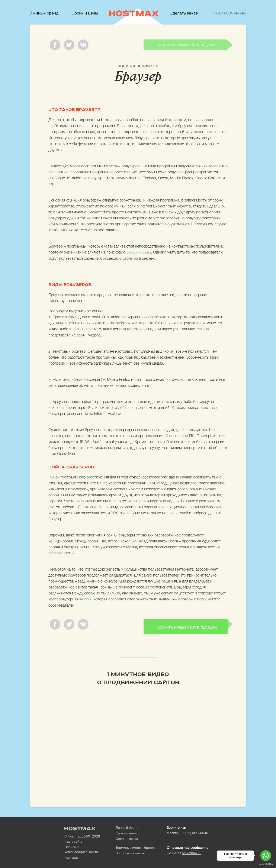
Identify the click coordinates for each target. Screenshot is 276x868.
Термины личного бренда (136, 842)
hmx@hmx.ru (192, 848)
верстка (86, 598)
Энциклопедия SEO (138, 66)
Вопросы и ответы (130, 848)
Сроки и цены (85, 13)
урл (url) (204, 329)
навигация (214, 132)
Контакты (71, 852)
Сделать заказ (184, 13)
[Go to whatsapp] (266, 856)
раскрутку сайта (140, 252)
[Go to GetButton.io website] (266, 864)
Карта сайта (73, 836)
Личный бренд (44, 13)
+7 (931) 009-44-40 (228, 13)
